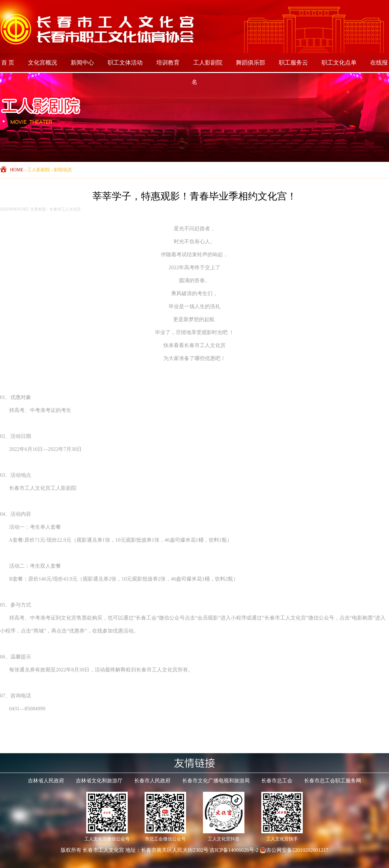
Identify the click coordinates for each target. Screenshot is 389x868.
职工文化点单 (339, 63)
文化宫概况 (42, 63)
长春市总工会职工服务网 (333, 781)
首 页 (8, 63)
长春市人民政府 (152, 781)
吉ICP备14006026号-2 (234, 850)
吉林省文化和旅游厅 (99, 781)
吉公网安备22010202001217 (294, 850)
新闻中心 (82, 63)
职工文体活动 (125, 63)
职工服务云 (293, 63)
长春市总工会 (277, 781)
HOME (17, 170)
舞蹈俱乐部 (251, 63)
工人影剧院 (208, 63)
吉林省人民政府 (46, 781)
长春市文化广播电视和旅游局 (216, 781)
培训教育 (168, 63)
